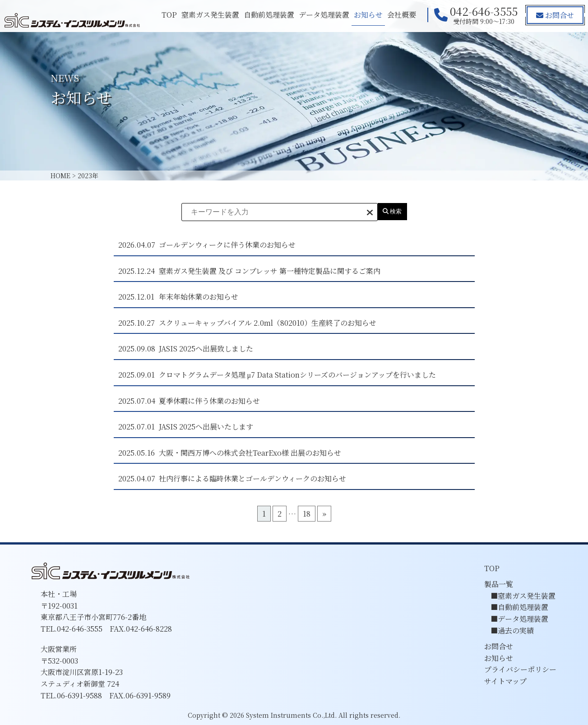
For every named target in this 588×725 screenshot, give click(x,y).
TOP (168, 15)
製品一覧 (499, 584)
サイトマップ (505, 681)
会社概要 (401, 15)
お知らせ (367, 15)
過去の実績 (516, 630)
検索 (392, 211)
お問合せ (555, 15)
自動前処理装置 (268, 15)
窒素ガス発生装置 (209, 15)
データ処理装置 (323, 15)
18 (307, 514)
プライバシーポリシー (520, 669)
